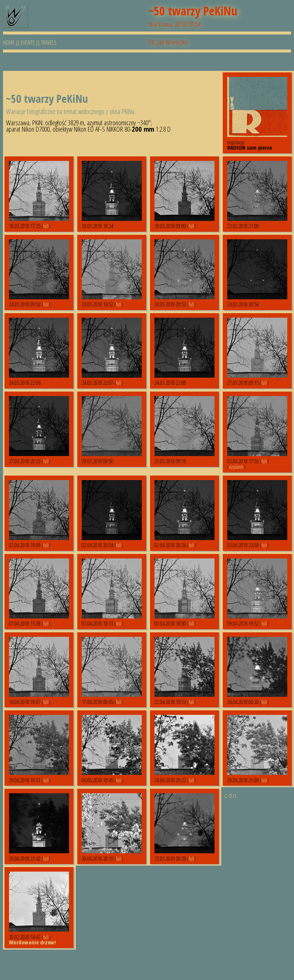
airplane (236, 467)
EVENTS (28, 42)
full (46, 226)
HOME (9, 42)
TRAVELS (49, 42)
